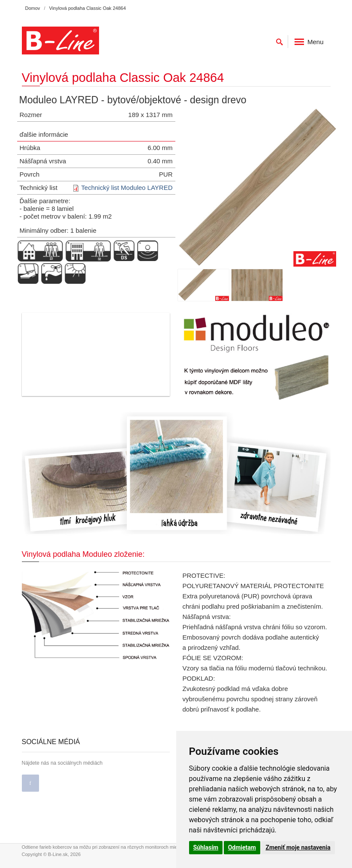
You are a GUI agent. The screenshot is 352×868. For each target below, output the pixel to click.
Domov (33, 8)
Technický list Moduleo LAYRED (127, 188)
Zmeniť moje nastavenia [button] (298, 847)
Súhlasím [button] (206, 847)
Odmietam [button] (242, 847)
